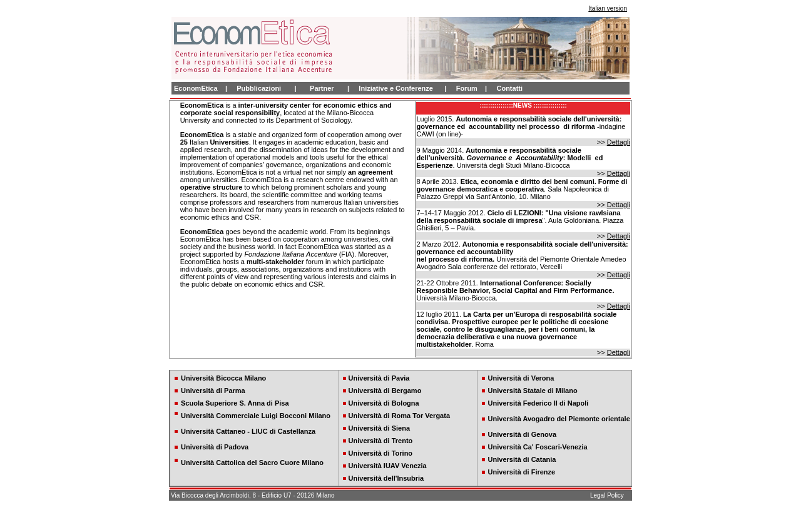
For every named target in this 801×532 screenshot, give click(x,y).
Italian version (608, 8)
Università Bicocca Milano (223, 378)
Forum (467, 88)
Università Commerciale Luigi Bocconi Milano (256, 416)
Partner (322, 88)
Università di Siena (379, 428)
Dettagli (619, 142)
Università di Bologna (384, 403)
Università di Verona (521, 378)
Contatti (509, 88)
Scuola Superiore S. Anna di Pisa (235, 403)
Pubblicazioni (259, 88)
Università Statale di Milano (533, 391)
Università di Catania (522, 459)
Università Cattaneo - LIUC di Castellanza (248, 431)
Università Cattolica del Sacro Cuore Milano (252, 463)
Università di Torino (380, 453)
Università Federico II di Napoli (538, 403)
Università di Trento (381, 441)
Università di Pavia (379, 378)
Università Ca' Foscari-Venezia (538, 447)
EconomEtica (196, 88)
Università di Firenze (522, 472)
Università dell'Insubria (386, 478)
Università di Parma (213, 391)
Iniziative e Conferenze (396, 88)
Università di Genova (522, 434)
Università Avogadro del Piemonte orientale (559, 419)
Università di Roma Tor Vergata (399, 416)
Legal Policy (607, 495)
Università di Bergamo (385, 391)
